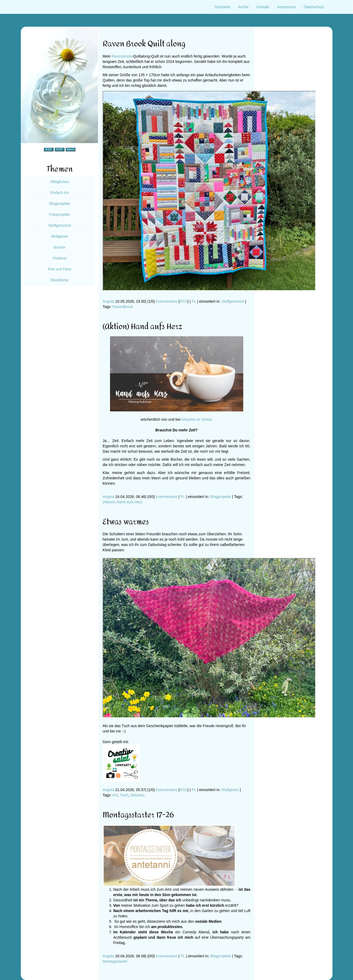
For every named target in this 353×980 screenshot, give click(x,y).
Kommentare (167, 301)
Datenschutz (314, 7)
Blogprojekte (221, 497)
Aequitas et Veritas (197, 419)
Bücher (60, 247)
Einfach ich (60, 193)
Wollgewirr (230, 790)
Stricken (137, 795)
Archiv (243, 7)
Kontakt (263, 7)
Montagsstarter (115, 961)
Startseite (222, 7)
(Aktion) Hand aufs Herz (122, 502)
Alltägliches (60, 182)
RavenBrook (123, 307)
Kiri (115, 795)
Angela (108, 301)
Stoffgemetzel (233, 301)
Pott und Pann (60, 269)
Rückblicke (60, 280)
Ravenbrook (122, 56)
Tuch (124, 795)
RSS (183, 301)
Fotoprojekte (60, 214)
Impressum (286, 7)
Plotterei (60, 258)
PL (194, 301)
